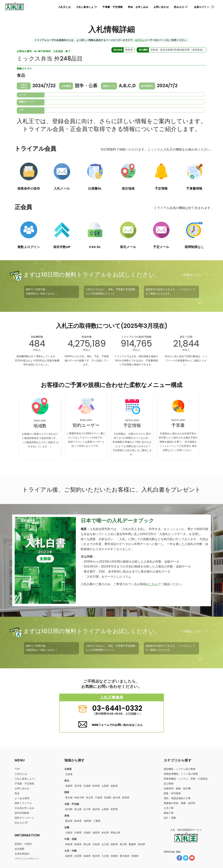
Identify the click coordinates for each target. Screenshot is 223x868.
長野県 (114, 809)
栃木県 (117, 798)
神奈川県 (79, 798)
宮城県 (87, 786)
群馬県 (126, 798)
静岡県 (87, 821)
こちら (153, 584)
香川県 (123, 844)
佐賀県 (78, 856)
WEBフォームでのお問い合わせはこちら (117, 725)
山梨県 (105, 809)
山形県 (105, 786)
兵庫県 (78, 833)
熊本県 (96, 856)
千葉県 (99, 798)
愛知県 (69, 821)
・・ (177, 788)
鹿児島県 (124, 856)
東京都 (69, 798)
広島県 (96, 844)
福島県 (114, 786)
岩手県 (78, 786)
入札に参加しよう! (87, 7)
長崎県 (87, 856)
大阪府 (69, 833)
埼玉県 (89, 798)
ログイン (140, 40)
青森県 (69, 786)
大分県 (105, 856)
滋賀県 (96, 833)
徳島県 (114, 844)
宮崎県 (114, 856)
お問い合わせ (161, 7)
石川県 (87, 809)
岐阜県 (78, 821)
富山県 (78, 809)
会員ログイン (204, 7)
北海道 (69, 774)
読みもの (181, 7)
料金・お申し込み (138, 7)
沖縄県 (135, 856)
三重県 (97, 821)
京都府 (87, 833)
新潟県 (69, 809)
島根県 (78, 844)
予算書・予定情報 (113, 7)
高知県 (141, 844)
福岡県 (69, 856)
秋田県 (96, 786)
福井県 (96, 809)
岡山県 (87, 844)
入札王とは (64, 7)
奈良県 (105, 833)
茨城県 (108, 798)
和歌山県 (115, 833)
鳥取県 (69, 844)
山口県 (105, 844)
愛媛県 (132, 844)
